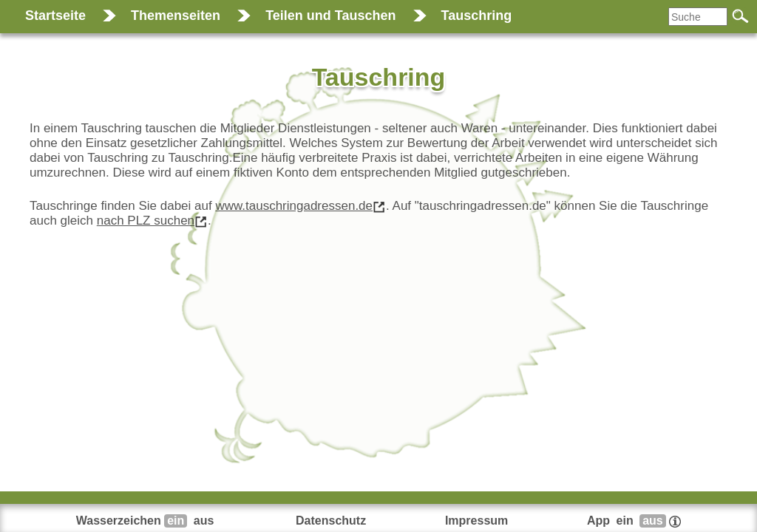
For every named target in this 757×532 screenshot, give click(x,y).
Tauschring (477, 16)
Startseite (55, 16)
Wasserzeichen (147, 521)
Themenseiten (176, 16)
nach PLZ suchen (146, 221)
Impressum (476, 521)
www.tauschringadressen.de (294, 206)
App (634, 521)
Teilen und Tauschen (330, 16)
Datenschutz (331, 521)
